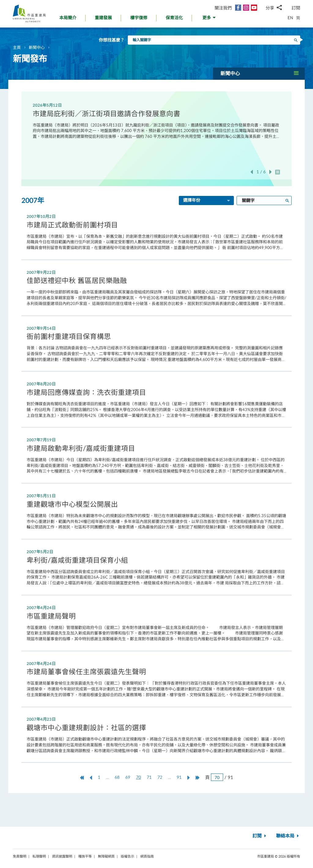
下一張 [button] (271, 172)
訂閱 (296, 8)
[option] (157, 121)
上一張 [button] (252, 172)
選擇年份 (207, 201)
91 (179, 777)
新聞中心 (37, 47)
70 (140, 777)
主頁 (17, 47)
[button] (210, 19)
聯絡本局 (288, 836)
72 (160, 777)
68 (117, 777)
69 (128, 777)
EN (290, 18)
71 (149, 777)
